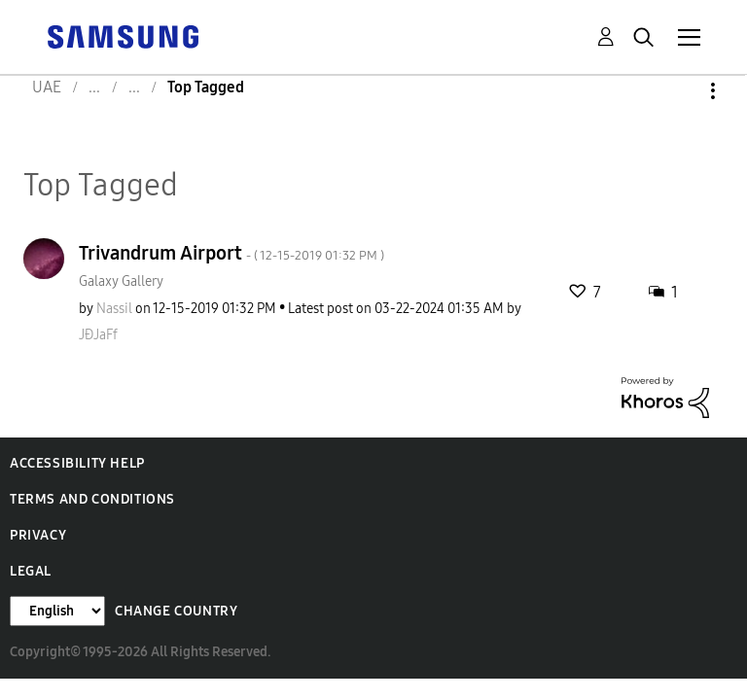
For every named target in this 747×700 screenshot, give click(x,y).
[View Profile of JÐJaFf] (98, 335)
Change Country (176, 611)
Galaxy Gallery (121, 281)
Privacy (38, 535)
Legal (31, 571)
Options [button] (680, 91)
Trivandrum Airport (231, 253)
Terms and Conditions (92, 499)
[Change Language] (57, 611)
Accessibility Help (77, 463)
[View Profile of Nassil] (114, 309)
